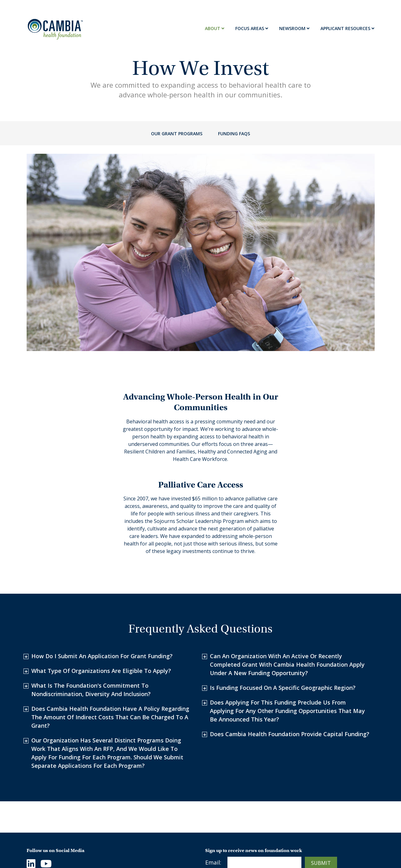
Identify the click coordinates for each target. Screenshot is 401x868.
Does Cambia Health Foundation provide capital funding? (290, 654)
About (215, 28)
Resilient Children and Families (145, 826)
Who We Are (43, 822)
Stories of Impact (229, 833)
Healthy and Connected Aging (156, 841)
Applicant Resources (347, 28)
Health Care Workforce (147, 852)
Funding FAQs (234, 134)
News (213, 822)
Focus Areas (252, 28)
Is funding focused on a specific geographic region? (283, 607)
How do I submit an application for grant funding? (102, 576)
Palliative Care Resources (239, 844)
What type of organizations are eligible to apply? (101, 591)
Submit (321, 783)
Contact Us (42, 833)
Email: (213, 782)
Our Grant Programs (177, 134)
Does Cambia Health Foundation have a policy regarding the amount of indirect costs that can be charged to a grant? (110, 637)
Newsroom (294, 28)
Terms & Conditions (321, 822)
